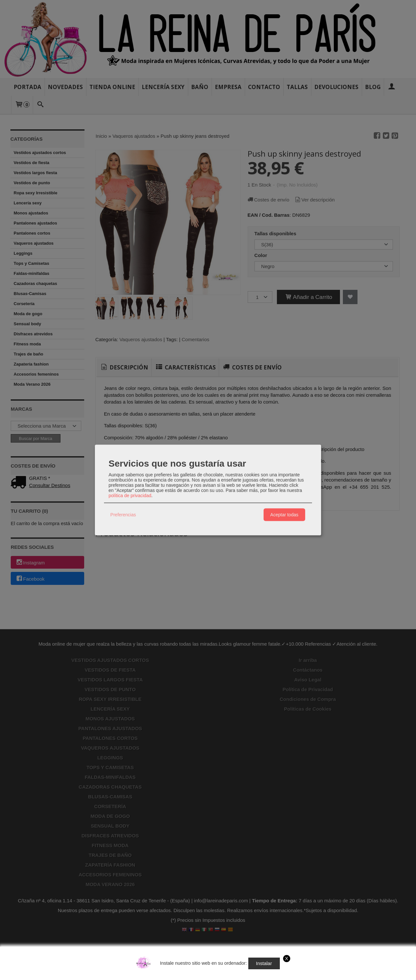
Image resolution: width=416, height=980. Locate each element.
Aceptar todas (284, 515)
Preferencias (123, 515)
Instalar (264, 963)
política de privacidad (130, 495)
